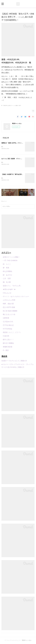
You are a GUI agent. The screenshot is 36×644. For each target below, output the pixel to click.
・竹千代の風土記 (8, 326)
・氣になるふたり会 (8, 315)
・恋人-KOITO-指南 (8, 308)
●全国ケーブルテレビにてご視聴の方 (14, 361)
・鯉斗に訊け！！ (8, 340)
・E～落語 (5, 351)
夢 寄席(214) (4, 106)
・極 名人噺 (6, 282)
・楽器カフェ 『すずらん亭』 (12, 286)
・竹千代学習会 (7, 329)
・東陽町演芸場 (7, 347)
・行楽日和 (5, 336)
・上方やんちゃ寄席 (8, 300)
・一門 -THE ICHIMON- (10, 261)
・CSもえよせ (6, 293)
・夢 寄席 (5, 268)
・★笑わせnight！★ (8, 290)
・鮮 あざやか (7, 275)
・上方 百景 (6, 279)
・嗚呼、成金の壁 (8, 304)
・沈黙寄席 (5, 318)
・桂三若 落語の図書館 (9, 311)
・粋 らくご (6, 265)
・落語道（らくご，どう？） (11, 333)
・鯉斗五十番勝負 (8, 344)
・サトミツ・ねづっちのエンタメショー (15, 297)
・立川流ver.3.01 (7, 322)
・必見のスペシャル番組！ (11, 257)
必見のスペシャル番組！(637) (15, 106)
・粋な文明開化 (7, 272)
